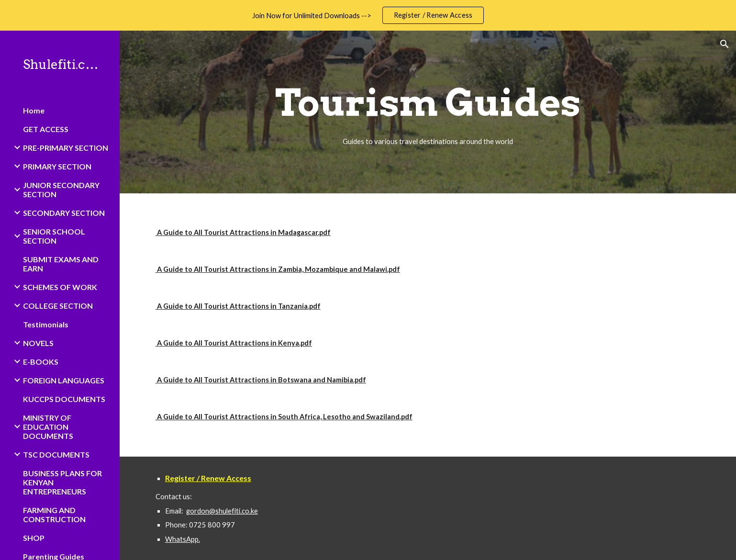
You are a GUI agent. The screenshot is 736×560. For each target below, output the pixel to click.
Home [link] (34, 110)
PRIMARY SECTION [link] (57, 166)
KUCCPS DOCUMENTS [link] (64, 399)
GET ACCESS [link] (46, 129)
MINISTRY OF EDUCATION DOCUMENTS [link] (48, 427)
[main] (428, 112)
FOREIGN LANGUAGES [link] (64, 380)
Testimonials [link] (46, 324)
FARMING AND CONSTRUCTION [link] (54, 515)
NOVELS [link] (38, 343)
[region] (368, 15)
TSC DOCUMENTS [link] (56, 454)
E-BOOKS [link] (41, 362)
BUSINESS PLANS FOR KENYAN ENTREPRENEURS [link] (62, 482)
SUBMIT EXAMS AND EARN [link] (61, 264)
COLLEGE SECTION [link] (58, 306)
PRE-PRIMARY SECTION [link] (66, 148)
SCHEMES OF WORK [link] (60, 287)
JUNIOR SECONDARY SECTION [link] (61, 190)
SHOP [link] (34, 538)
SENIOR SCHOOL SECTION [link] (54, 236)
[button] (725, 44)
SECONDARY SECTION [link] (64, 213)
